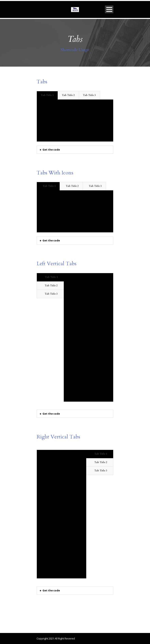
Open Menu (109, 9)
